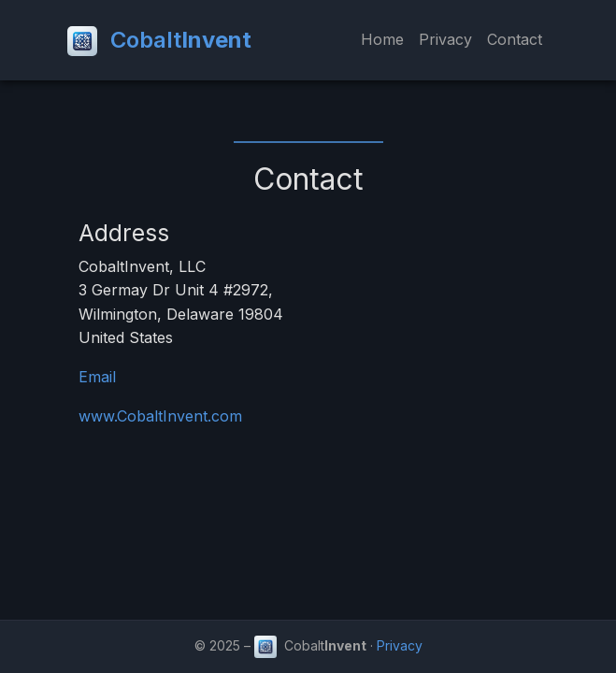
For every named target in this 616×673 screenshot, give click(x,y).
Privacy (445, 39)
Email (97, 377)
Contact (515, 39)
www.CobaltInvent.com (160, 416)
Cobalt (159, 41)
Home (382, 39)
